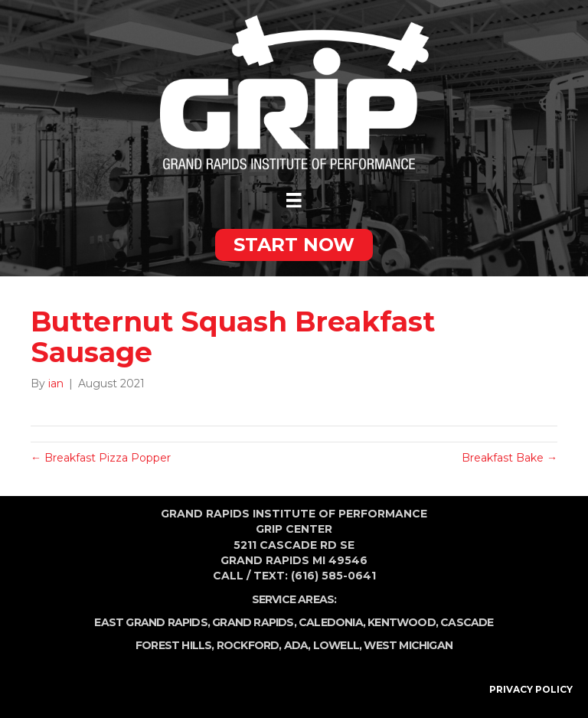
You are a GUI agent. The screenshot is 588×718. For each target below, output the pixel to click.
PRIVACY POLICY (531, 689)
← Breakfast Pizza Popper (101, 458)
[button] (294, 245)
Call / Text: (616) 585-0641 (294, 576)
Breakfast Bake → (510, 458)
